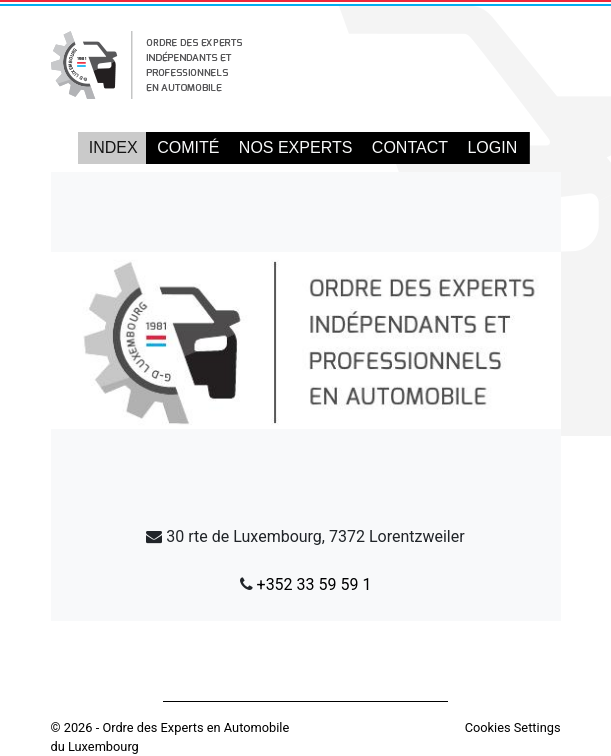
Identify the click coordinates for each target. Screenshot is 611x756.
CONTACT (410, 147)
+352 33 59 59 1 (314, 584)
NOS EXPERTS (296, 147)
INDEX (113, 147)
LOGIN (492, 147)
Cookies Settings (513, 727)
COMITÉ (188, 147)
